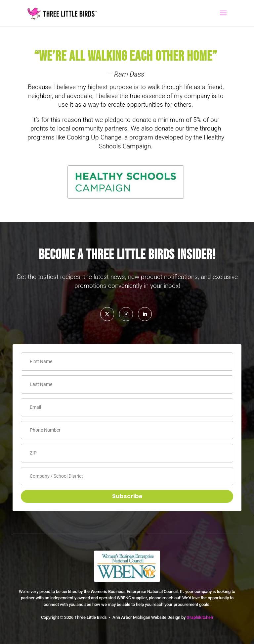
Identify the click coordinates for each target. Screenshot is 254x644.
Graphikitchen (200, 617)
